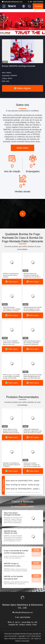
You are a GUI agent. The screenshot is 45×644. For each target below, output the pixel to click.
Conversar (39, 6)
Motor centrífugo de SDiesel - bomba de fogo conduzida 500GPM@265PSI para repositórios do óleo (24, 485)
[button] (8, 33)
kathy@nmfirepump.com (12, 2)
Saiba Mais (22, 148)
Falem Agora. (22, 88)
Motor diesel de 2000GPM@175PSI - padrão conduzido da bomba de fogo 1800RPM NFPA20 (24, 481)
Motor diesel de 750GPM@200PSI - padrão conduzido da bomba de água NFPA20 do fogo (24, 489)
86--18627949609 (35, 2)
